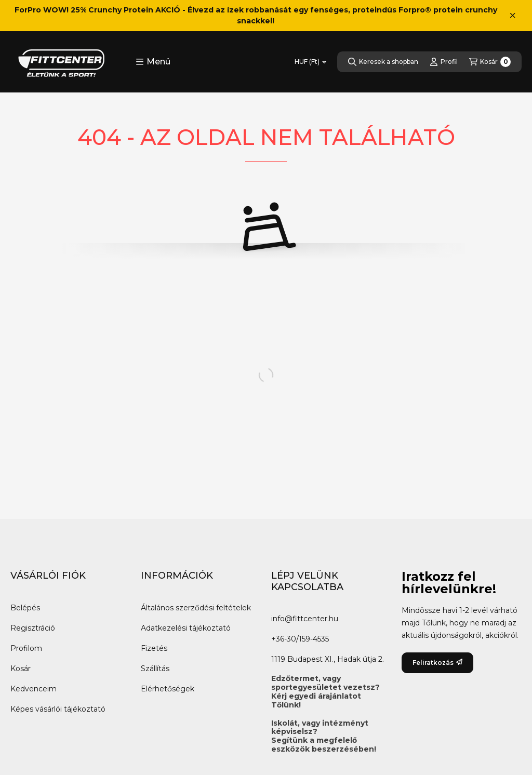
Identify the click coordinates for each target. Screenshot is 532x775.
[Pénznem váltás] (310, 62)
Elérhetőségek (168, 689)
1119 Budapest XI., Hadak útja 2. (328, 659)
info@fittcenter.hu (305, 619)
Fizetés (154, 648)
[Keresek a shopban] (383, 62)
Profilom (26, 648)
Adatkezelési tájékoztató (186, 628)
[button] (153, 62)
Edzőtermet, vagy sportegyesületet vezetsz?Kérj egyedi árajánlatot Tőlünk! (325, 692)
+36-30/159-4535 (300, 639)
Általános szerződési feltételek (196, 608)
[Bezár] (513, 16)
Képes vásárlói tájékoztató (58, 709)
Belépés (25, 608)
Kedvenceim (34, 689)
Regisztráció (33, 628)
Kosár (21, 669)
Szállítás (155, 669)
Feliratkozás (437, 663)
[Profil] (444, 62)
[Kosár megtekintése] (490, 62)
